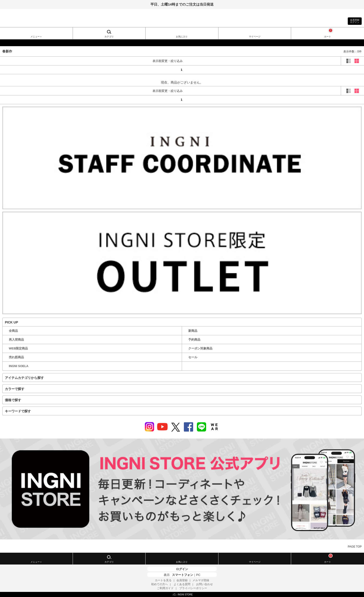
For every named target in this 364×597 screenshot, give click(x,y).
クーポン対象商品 (200, 348)
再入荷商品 (16, 340)
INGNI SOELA (19, 366)
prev (24, 70)
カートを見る (163, 580)
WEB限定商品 (18, 348)
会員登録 (182, 580)
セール (193, 357)
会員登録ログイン (355, 21)
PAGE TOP (355, 547)
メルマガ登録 (201, 580)
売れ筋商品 (16, 357)
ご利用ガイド (165, 588)
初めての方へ (159, 584)
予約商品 (194, 340)
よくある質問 (182, 584)
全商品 (13, 331)
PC (198, 575)
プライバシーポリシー (193, 588)
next (340, 70)
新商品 (193, 331)
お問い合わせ (205, 584)
